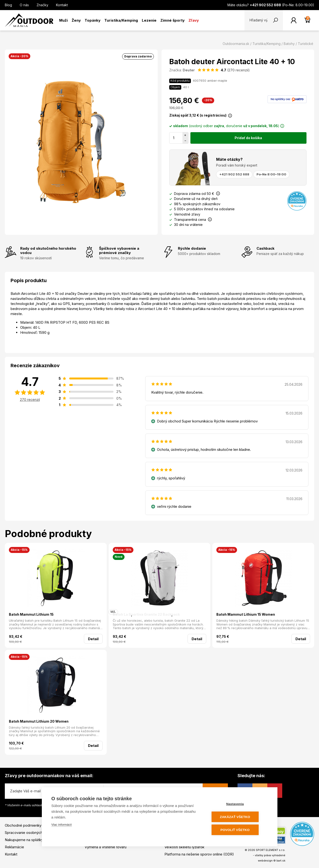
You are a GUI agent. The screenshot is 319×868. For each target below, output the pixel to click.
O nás (24, 5)
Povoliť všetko (239, 830)
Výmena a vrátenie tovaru (106, 847)
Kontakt (62, 5)
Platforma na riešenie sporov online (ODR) (199, 854)
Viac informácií (62, 825)
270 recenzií (30, 400)
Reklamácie (14, 847)
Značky (42, 5)
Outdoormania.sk (236, 44)
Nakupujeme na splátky (24, 840)
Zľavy (194, 20)
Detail (93, 639)
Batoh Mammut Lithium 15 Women (246, 614)
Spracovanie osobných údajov (30, 833)
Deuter (189, 70)
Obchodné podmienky (23, 825)
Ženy (76, 20)
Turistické (306, 44)
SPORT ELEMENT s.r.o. (271, 850)
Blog (8, 5)
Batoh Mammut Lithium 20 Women (39, 721)
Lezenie (149, 20)
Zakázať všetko (239, 817)
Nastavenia (239, 804)
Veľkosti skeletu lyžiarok (184, 847)
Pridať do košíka (248, 138)
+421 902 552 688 (234, 174)
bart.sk (281, 861)
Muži (63, 20)
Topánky (93, 20)
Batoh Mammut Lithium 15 (31, 614)
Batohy (289, 44)
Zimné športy (172, 20)
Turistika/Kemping (121, 20)
